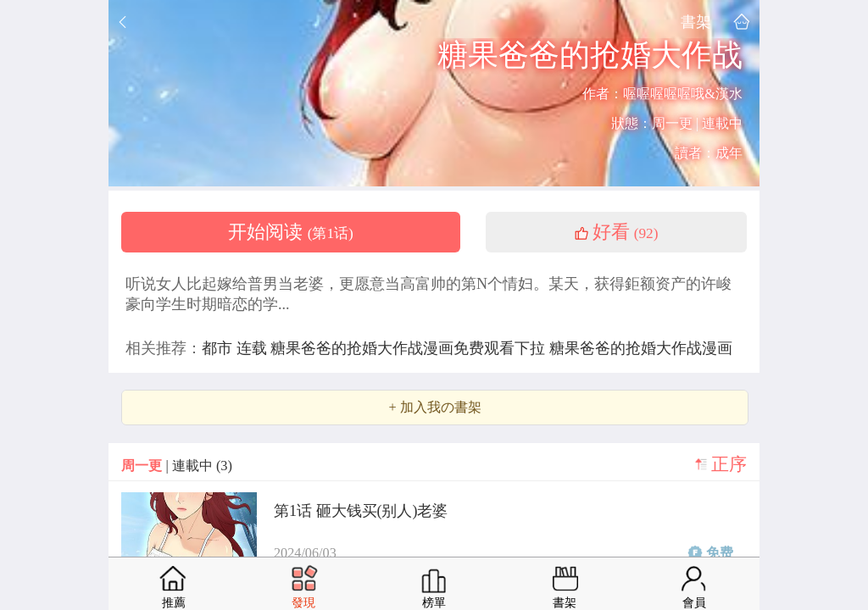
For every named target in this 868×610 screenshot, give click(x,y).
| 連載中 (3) (177, 466)
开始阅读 (291, 232)
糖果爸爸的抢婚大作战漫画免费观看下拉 (410, 348)
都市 (219, 348)
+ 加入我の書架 (434, 408)
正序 (729, 464)
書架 (696, 22)
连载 (254, 348)
